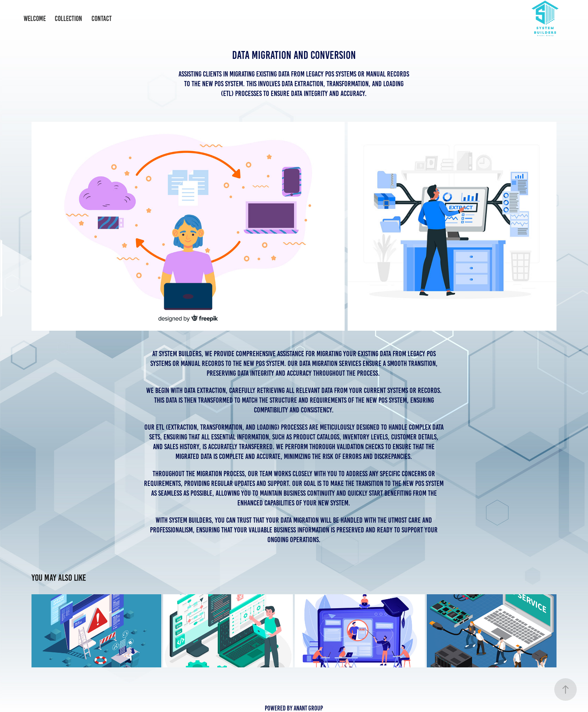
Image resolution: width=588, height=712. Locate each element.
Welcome (35, 19)
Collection (68, 19)
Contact (102, 19)
